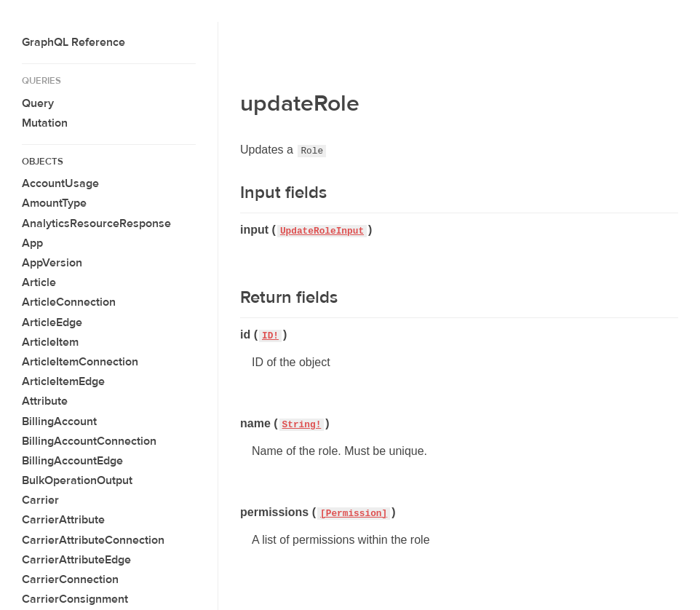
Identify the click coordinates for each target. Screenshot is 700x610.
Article (39, 282)
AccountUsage (60, 183)
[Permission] (354, 514)
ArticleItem (50, 342)
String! (302, 425)
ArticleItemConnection (80, 362)
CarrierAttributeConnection (93, 540)
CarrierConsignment (75, 599)
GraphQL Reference (73, 42)
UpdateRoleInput (322, 231)
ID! (270, 336)
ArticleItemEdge (63, 381)
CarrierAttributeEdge (76, 560)
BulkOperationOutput (77, 480)
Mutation (45, 123)
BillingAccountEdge (72, 461)
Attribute (45, 401)
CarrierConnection (70, 579)
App (32, 243)
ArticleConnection (69, 302)
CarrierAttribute (63, 520)
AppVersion (52, 263)
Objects (43, 162)
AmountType (54, 203)
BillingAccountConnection (89, 441)
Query (38, 103)
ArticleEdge (52, 322)
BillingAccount (59, 421)
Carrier (40, 500)
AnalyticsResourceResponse (96, 223)
